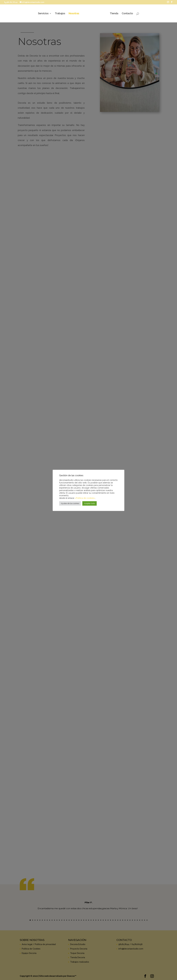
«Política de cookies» (85, 498)
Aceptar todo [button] (90, 503)
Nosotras (74, 14)
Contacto (127, 14)
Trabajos (60, 14)
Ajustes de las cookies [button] (70, 503)
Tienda (114, 14)
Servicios (44, 14)
